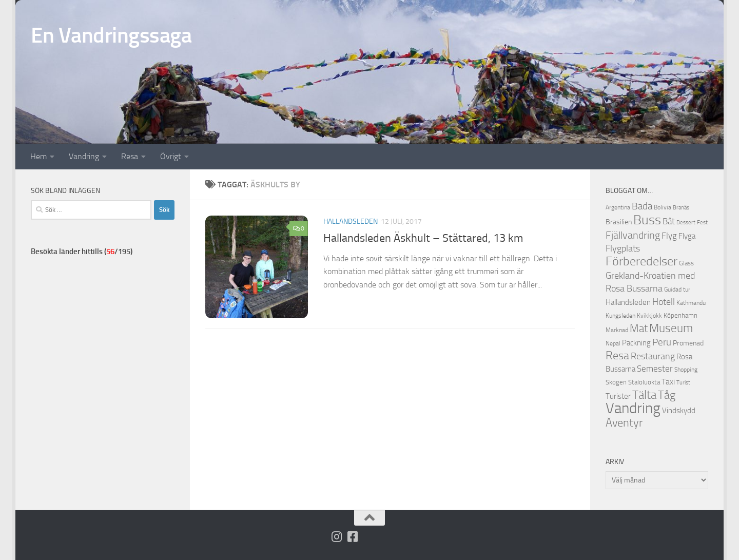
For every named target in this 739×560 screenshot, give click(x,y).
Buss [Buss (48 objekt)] (647, 220)
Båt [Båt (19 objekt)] (669, 221)
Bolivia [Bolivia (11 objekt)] (663, 207)
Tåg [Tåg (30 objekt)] (667, 395)
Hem (38, 156)
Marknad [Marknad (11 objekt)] (617, 330)
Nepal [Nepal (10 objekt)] (613, 343)
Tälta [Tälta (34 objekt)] (644, 395)
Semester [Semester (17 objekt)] (655, 369)
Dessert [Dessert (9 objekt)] (686, 223)
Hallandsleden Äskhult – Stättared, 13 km (423, 238)
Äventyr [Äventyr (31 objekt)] (624, 423)
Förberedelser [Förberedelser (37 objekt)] (641, 261)
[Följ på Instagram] (337, 537)
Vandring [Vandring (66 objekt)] (633, 408)
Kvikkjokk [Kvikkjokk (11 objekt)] (649, 315)
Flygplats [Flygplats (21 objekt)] (623, 248)
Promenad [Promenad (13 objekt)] (688, 343)
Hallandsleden (351, 221)
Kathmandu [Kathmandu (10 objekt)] (691, 303)
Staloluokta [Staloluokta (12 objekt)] (644, 382)
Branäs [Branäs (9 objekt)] (681, 208)
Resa (130, 156)
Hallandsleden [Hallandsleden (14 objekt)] (628, 302)
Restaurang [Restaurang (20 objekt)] (653, 356)
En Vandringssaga (111, 35)
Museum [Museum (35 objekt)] (671, 328)
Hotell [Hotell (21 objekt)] (664, 302)
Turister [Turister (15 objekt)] (618, 396)
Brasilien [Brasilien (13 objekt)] (619, 222)
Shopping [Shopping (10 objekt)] (686, 370)
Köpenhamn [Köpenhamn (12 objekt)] (680, 315)
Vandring (84, 156)
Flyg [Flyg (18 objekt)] (669, 236)
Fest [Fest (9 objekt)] (702, 223)
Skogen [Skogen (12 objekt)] (616, 382)
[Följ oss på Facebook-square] (353, 537)
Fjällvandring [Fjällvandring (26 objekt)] (633, 235)
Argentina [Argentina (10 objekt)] (618, 207)
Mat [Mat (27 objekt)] (639, 329)
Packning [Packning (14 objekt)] (636, 343)
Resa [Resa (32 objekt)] (617, 355)
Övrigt (171, 156)
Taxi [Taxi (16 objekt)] (668, 382)
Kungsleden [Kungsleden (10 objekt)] (620, 316)
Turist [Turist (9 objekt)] (683, 383)
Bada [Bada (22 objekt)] (642, 206)
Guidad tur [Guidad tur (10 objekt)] (677, 289)
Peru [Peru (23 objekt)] (662, 342)
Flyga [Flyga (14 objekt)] (687, 236)
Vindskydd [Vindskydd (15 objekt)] (679, 411)
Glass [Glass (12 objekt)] (686, 263)
